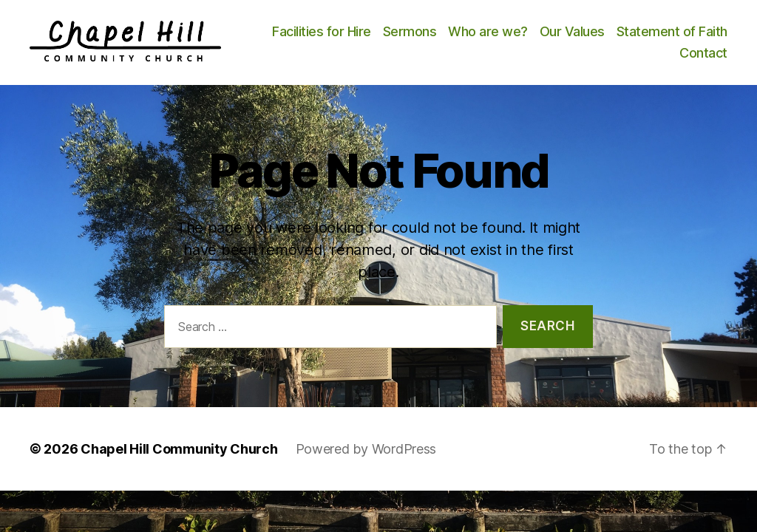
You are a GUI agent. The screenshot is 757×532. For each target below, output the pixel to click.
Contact (703, 59)
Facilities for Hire (444, 37)
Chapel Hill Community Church (179, 461)
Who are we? (611, 37)
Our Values (695, 37)
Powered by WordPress (366, 461)
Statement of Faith (612, 59)
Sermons (533, 37)
